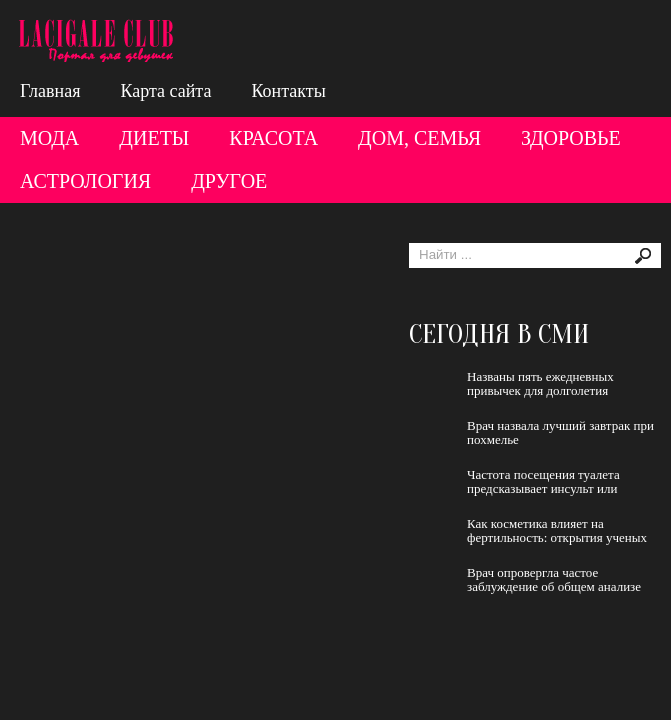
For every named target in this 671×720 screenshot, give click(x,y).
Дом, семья (419, 138)
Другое (229, 181)
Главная (50, 91)
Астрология (85, 181)
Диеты (154, 138)
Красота (273, 138)
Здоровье (571, 138)
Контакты (288, 91)
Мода (49, 138)
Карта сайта (165, 91)
